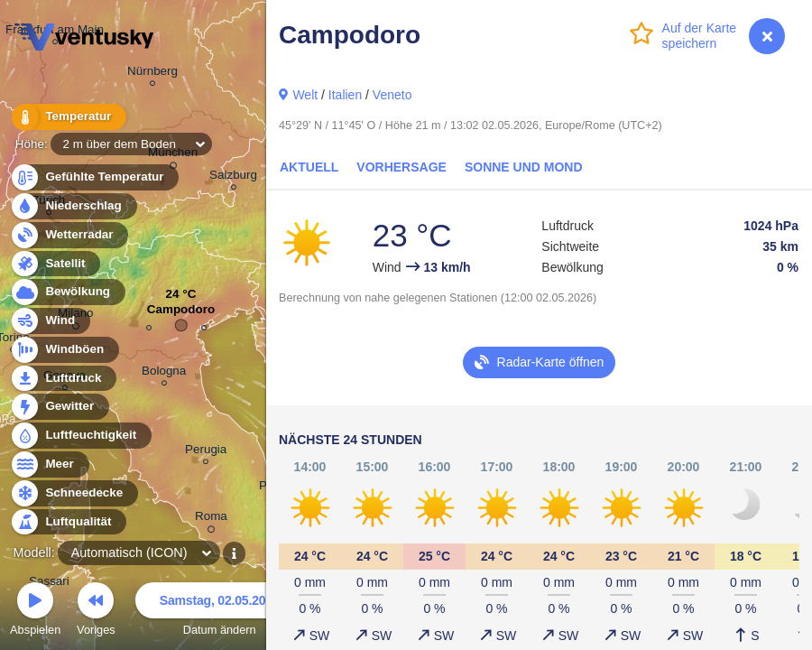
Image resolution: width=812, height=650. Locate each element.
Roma (211, 519)
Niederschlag (73, 206)
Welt (305, 95)
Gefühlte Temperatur (94, 177)
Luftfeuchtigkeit (80, 436)
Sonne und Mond (524, 167)
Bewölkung (67, 292)
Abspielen (35, 612)
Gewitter (59, 407)
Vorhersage (401, 167)
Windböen (64, 350)
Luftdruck (63, 379)
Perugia (206, 452)
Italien (345, 95)
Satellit (55, 264)
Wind (50, 321)
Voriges (96, 612)
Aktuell (309, 167)
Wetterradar (69, 235)
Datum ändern (219, 612)
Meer (49, 464)
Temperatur (68, 117)
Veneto (392, 95)
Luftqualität (68, 522)
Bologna (164, 373)
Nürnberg (152, 74)
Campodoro (181, 314)
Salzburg (233, 177)
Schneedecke (74, 493)
